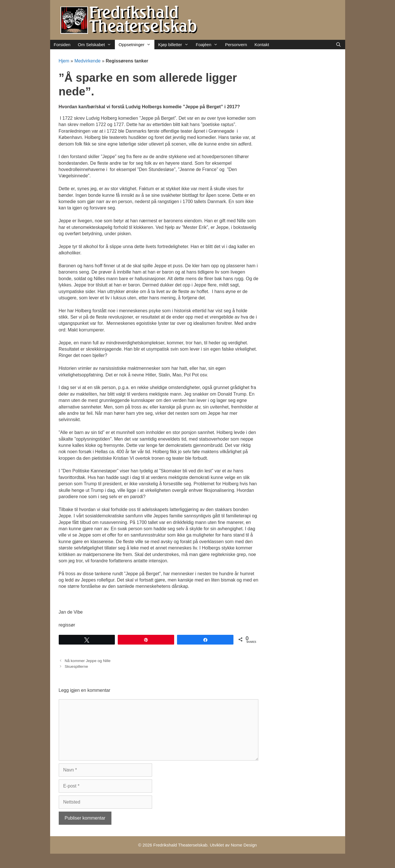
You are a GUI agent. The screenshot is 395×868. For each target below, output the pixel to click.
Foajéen (209, 45)
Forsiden (62, 45)
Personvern (236, 45)
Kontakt (262, 45)
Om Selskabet (96, 45)
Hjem (64, 61)
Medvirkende (88, 61)
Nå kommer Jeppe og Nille (88, 661)
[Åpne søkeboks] (338, 45)
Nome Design (244, 845)
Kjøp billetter (175, 45)
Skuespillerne (76, 666)
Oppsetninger (136, 45)
